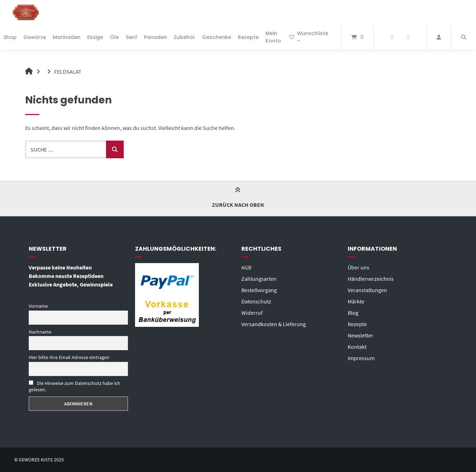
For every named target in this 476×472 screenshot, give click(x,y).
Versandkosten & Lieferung (274, 324)
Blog (353, 313)
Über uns (359, 267)
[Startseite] (26, 12)
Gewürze (35, 37)
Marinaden (67, 37)
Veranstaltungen (367, 290)
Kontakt (357, 347)
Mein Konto (273, 37)
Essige (95, 37)
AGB (246, 267)
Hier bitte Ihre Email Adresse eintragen (69, 357)
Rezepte (248, 37)
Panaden (155, 37)
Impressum (361, 358)
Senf (131, 37)
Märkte (356, 301)
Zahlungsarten (259, 279)
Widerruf (252, 313)
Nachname (40, 332)
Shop (10, 37)
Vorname (38, 306)
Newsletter (360, 335)
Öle (114, 37)
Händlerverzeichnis (371, 279)
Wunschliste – (308, 37)
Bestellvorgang (259, 290)
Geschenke (217, 37)
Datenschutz (256, 301)
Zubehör (184, 37)
